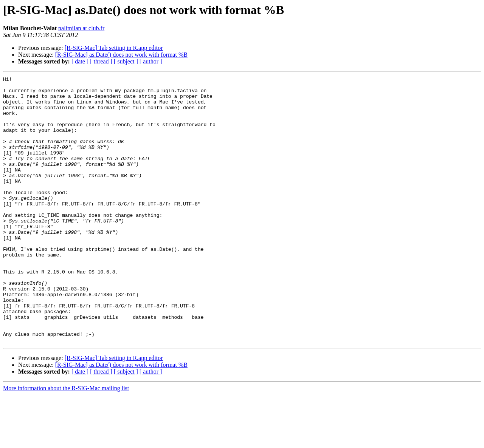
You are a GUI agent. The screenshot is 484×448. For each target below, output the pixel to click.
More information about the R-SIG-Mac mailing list (66, 441)
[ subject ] (126, 61)
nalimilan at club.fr (81, 28)
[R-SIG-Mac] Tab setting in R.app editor (114, 48)
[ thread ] (101, 61)
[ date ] (80, 61)
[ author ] (151, 61)
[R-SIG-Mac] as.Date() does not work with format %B (121, 55)
